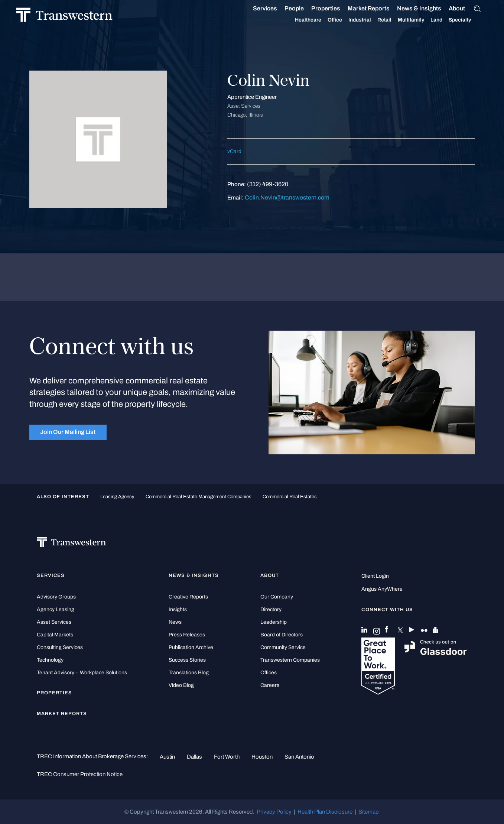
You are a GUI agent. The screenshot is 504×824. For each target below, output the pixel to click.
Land (445, 20)
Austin (167, 757)
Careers (270, 685)
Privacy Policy (274, 812)
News (175, 622)
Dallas (194, 757)
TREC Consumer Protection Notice (80, 774)
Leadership (274, 622)
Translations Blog (189, 673)
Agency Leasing (56, 609)
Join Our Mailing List (68, 432)
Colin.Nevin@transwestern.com (287, 197)
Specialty (468, 20)
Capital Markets (55, 635)
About (465, 9)
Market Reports (377, 8)
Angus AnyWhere (382, 589)
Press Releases (187, 635)
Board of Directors (282, 635)
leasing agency (117, 497)
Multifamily (420, 20)
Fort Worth (227, 757)
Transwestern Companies (290, 660)
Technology (50, 660)
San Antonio (299, 757)
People (303, 8)
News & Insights (428, 9)
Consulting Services (60, 647)
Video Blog (181, 685)
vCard (234, 151)
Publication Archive (191, 647)
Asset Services (54, 622)
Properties (334, 8)
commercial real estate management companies (199, 497)
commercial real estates (290, 497)
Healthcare (317, 20)
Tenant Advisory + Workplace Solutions (82, 673)
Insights (178, 609)
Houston (262, 757)
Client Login (375, 576)
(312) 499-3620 (268, 184)
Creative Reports (188, 597)
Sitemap (369, 812)
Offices (269, 673)
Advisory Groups (56, 597)
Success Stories (187, 660)
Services (274, 9)
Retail (393, 20)
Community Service (283, 647)
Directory (271, 609)
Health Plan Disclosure (325, 812)
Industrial (368, 20)
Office (343, 20)
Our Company (277, 597)
